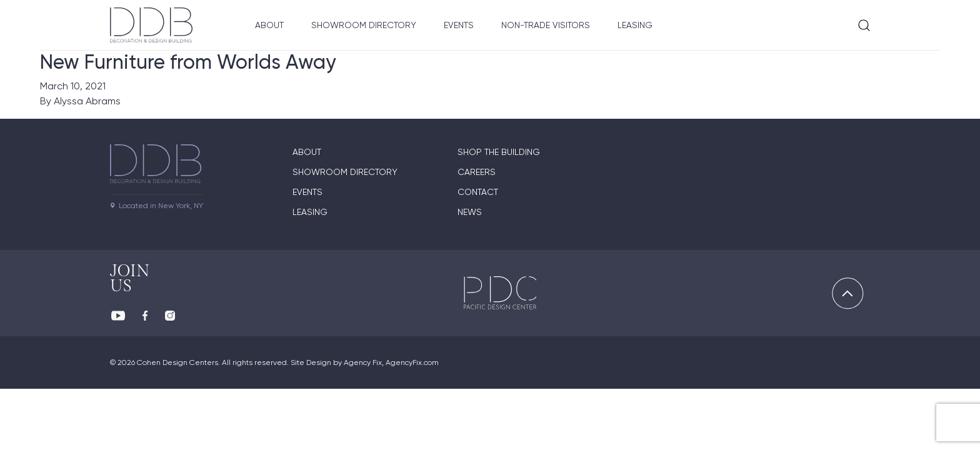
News (470, 212)
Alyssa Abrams (87, 101)
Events (459, 25)
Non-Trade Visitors (546, 25)
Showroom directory (345, 172)
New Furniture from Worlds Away (188, 62)
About (269, 25)
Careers (477, 172)
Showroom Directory (364, 25)
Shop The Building (499, 152)
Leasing (635, 25)
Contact (478, 192)
